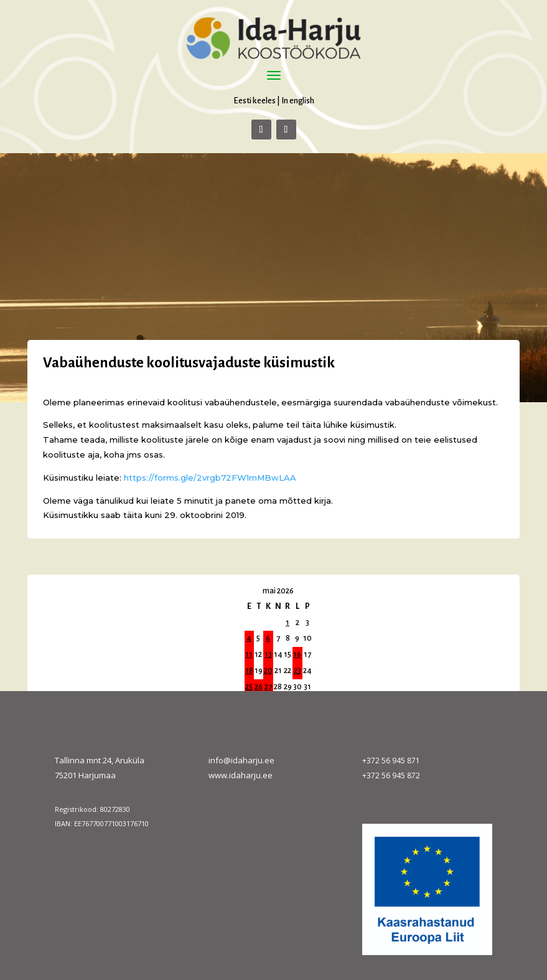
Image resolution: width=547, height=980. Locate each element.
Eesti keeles (255, 101)
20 (268, 671)
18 (249, 671)
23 (297, 671)
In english (298, 101)
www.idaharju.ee (241, 775)
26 (259, 687)
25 (249, 687)
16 (297, 654)
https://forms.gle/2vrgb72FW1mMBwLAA (210, 478)
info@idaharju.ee (241, 760)
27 (268, 687)
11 (249, 654)
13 (268, 654)
